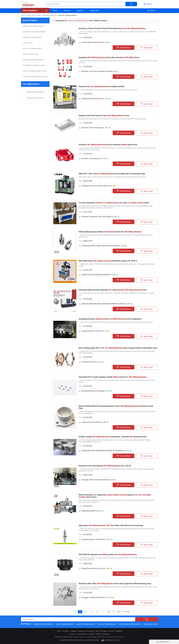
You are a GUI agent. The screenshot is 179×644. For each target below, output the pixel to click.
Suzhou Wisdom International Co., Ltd (95, 42)
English (151, 11)
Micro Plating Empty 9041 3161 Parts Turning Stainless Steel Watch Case (118, 348)
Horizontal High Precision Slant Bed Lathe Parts (113, 290)
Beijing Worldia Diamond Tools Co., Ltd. (96, 568)
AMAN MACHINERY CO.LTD (91, 511)
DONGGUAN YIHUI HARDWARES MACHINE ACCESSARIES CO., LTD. (105, 451)
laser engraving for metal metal (114, 203)
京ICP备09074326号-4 (110, 640)
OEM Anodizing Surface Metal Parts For (110, 232)
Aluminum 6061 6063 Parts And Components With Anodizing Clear (115, 584)
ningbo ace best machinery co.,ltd (94, 422)
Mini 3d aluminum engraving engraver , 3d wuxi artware (115, 496)
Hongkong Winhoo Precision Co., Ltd (95, 331)
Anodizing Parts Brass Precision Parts (109, 57)
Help (97, 631)
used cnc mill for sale (30, 54)
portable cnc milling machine (33, 60)
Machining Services (50, 15)
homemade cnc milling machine (34, 32)
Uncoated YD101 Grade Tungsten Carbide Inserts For (113, 377)
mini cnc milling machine (67, 624)
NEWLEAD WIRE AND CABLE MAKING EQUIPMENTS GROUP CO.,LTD (106, 304)
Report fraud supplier (35, 92)
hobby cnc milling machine (32, 37)
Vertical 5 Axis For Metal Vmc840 (101, 87)
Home (55, 11)
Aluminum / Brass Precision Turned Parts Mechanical (112, 28)
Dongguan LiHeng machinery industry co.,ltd (97, 480)
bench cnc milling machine (32, 48)
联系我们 (119, 631)
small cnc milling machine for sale (35, 77)
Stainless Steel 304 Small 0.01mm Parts (104, 116)
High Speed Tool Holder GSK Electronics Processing (111, 525)
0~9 (123, 637)
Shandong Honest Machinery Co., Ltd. (95, 99)
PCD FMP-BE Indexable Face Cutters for (108, 555)
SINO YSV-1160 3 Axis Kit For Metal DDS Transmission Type (112, 174)
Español (91, 634)
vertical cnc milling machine (46, 624)
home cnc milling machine (109, 624)
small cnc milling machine (88, 624)
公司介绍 (111, 631)
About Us (82, 631)
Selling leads (95, 11)
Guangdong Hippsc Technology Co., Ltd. (96, 539)
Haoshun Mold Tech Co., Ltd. (92, 362)
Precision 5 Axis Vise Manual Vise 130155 (105, 466)
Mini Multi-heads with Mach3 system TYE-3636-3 (108, 261)
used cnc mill (28, 43)
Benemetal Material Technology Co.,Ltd (95, 391)
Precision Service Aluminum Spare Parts (108, 145)
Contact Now (124, 48)
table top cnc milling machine (33, 26)
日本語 (98, 634)
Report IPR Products (35, 98)
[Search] (134, 612)
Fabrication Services (34, 15)
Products (67, 11)
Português (106, 634)
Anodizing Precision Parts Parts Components (110, 319)
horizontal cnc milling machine (132, 624)
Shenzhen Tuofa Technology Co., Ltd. (95, 128)
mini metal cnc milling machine (34, 65)
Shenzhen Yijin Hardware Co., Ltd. (94, 159)
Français (73, 634)
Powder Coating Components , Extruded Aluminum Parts (113, 437)
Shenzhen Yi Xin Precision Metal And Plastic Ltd (99, 71)
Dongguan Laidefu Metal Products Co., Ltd (97, 597)
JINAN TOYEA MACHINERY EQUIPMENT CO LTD (99, 275)
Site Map (103, 631)
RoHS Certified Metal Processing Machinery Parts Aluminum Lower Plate (116, 407)
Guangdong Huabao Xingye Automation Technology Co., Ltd (103, 246)
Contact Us (90, 631)
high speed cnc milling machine (157, 624)
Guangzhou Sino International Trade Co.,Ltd (97, 186)
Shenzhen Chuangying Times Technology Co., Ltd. (99, 217)
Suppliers (80, 11)
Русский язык (82, 634)
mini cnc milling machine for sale (35, 71)
